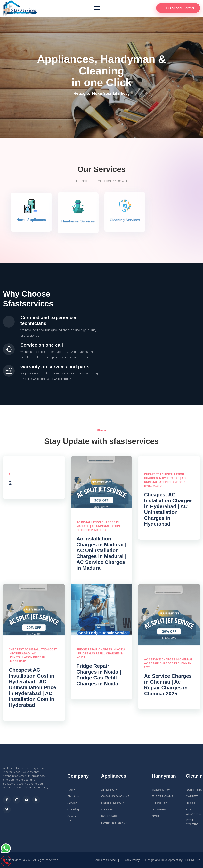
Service (72, 803)
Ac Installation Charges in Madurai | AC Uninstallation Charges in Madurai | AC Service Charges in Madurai (101, 555)
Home (71, 790)
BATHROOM (194, 790)
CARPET (192, 796)
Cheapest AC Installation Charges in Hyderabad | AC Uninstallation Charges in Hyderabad (168, 511)
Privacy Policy (130, 860)
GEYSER (107, 809)
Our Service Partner (178, 8)
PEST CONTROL (193, 822)
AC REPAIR (109, 790)
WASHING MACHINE (115, 796)
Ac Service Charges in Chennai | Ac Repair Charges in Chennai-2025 (168, 687)
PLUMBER (159, 809)
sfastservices (12, 860)
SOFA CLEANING (193, 811)
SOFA (156, 816)
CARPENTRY (161, 790)
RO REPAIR (109, 816)
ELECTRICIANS (162, 796)
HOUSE (191, 803)
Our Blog (73, 809)
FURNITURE (160, 803)
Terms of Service (105, 860)
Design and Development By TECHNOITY (173, 860)
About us (73, 796)
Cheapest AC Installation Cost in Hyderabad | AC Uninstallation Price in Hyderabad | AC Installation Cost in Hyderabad (32, 690)
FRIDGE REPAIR (112, 803)
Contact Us (72, 818)
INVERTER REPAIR (114, 822)
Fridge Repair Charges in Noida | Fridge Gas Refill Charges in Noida (99, 677)
